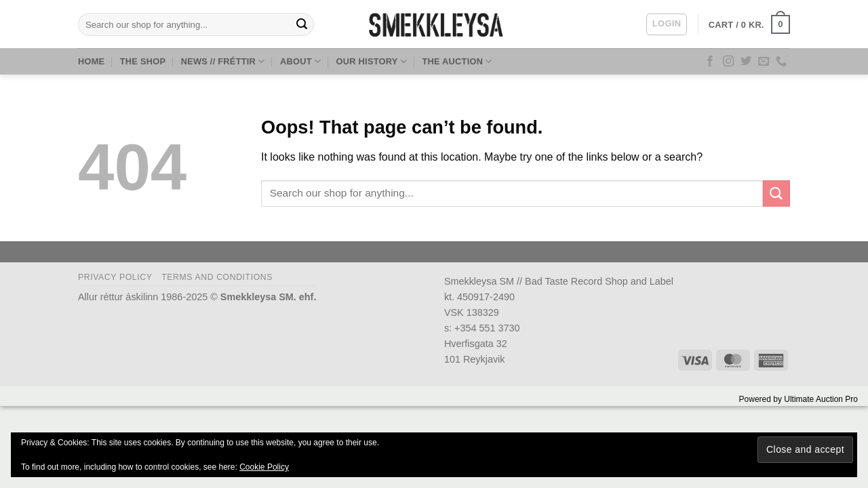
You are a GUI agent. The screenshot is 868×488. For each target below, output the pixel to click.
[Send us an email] (764, 62)
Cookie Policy (264, 467)
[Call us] (781, 62)
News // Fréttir (223, 61)
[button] (667, 24)
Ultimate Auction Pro (821, 399)
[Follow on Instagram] (728, 62)
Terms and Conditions (217, 277)
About (300, 61)
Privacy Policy (115, 277)
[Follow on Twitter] (746, 62)
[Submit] (302, 24)
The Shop (143, 61)
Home (91, 61)
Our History (372, 61)
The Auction (457, 61)
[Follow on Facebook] (710, 62)
